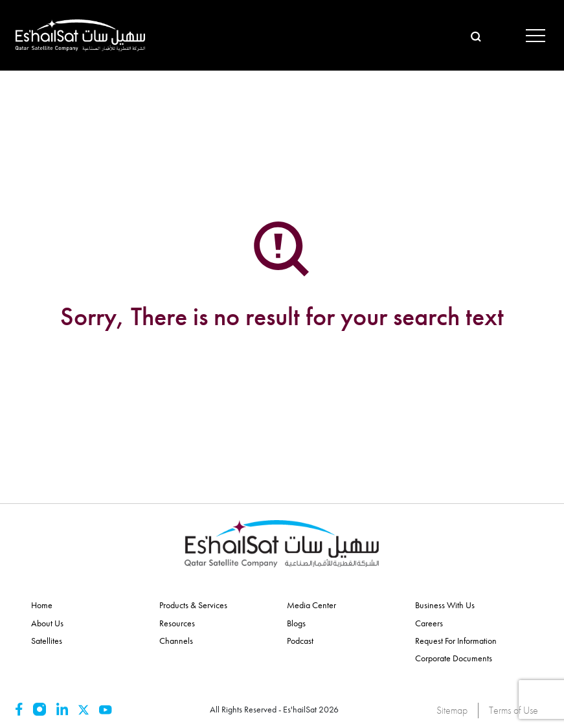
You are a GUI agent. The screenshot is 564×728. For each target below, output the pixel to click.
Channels (176, 641)
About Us (47, 623)
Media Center (311, 605)
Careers (429, 623)
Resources (177, 623)
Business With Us (445, 605)
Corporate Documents (454, 658)
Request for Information (456, 641)
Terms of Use (513, 710)
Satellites (47, 641)
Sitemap (452, 710)
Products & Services (193, 605)
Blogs (296, 623)
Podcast (300, 641)
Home (42, 605)
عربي (500, 35)
